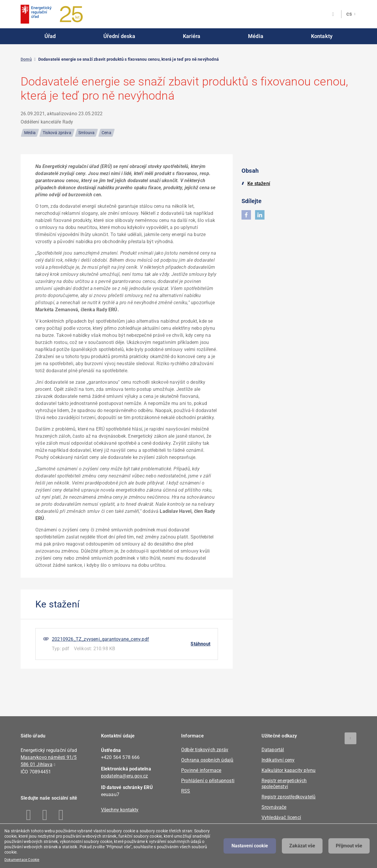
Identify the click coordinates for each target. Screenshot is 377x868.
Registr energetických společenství (284, 784)
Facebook (29, 815)
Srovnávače (274, 807)
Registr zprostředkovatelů (289, 797)
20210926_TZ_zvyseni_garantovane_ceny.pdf (100, 639)
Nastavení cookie (250, 846)
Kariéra (192, 36)
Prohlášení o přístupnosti (208, 781)
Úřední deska (119, 36)
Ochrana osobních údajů (207, 760)
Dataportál (273, 750)
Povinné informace (201, 770)
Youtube (61, 815)
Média (256, 36)
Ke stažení (259, 183)
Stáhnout (200, 644)
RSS (186, 791)
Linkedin (45, 815)
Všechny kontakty (120, 810)
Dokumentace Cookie (22, 860)
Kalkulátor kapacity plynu (289, 770)
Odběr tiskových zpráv (205, 750)
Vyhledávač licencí (281, 817)
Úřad (50, 36)
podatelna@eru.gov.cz (125, 776)
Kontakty (322, 36)
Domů (26, 59)
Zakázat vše (302, 846)
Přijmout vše (349, 846)
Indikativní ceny (278, 760)
